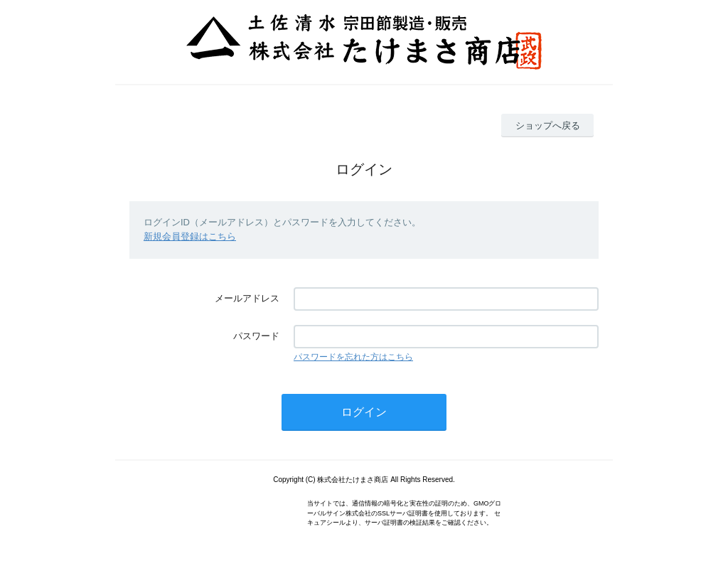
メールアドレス (247, 298)
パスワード (256, 336)
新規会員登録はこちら (190, 236)
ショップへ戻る (548, 125)
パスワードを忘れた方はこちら (353, 357)
